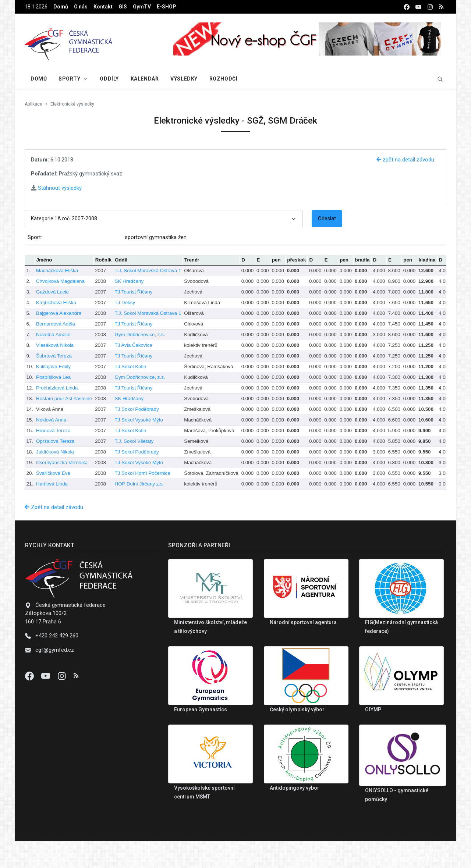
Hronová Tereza (53, 431)
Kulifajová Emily (53, 367)
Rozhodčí (223, 79)
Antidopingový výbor (295, 788)
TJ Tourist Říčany (134, 292)
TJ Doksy (125, 303)
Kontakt (103, 7)
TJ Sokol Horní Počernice (143, 473)
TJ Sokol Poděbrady (137, 409)
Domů (61, 7)
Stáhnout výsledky (56, 188)
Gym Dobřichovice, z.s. (140, 335)
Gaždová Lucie (52, 292)
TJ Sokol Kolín (131, 367)
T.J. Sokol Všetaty (134, 441)
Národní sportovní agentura (303, 622)
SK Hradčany (129, 281)
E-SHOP (167, 7)
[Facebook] (30, 676)
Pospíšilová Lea (53, 377)
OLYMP (373, 709)
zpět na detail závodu (405, 160)
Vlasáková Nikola (55, 345)
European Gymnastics (201, 709)
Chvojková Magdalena (60, 281)
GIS (123, 7)
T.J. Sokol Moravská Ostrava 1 (148, 271)
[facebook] (407, 7)
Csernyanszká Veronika (62, 463)
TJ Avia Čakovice (134, 345)
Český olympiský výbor (297, 709)
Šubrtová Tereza (54, 356)
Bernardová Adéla (56, 324)
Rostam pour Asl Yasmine (64, 399)
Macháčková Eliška (57, 271)
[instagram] (430, 7)
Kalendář (145, 79)
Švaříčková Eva (53, 473)
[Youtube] (46, 676)
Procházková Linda (57, 388)
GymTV (142, 7)
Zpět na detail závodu (54, 507)
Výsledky (184, 79)
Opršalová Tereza (55, 441)
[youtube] (418, 7)
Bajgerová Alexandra (59, 313)
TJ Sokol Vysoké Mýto (139, 420)
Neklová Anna (51, 420)
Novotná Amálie (53, 335)
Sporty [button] (69, 79)
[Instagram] (63, 676)
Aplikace (33, 104)
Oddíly (109, 79)
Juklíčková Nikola (55, 452)
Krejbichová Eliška (56, 303)
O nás (81, 7)
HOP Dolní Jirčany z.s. (139, 484)
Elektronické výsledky (72, 104)
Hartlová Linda (52, 484)
